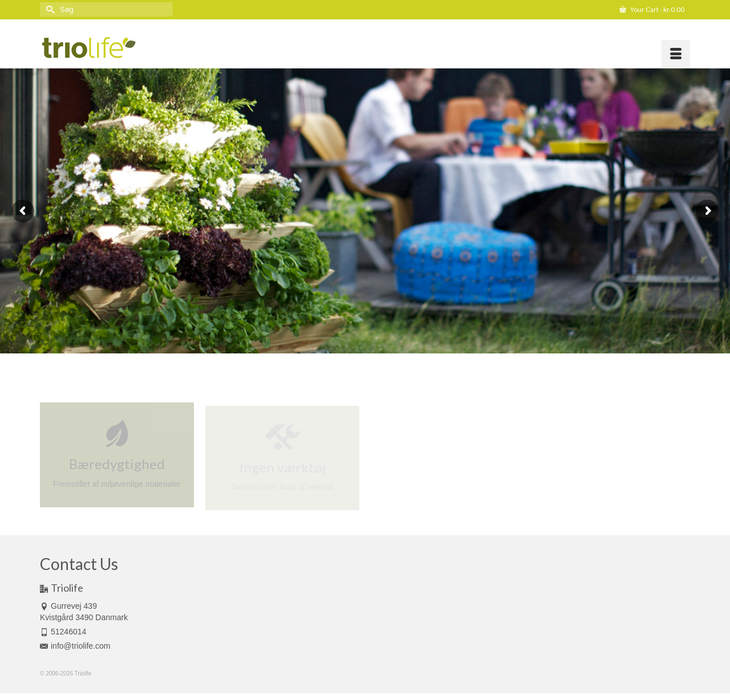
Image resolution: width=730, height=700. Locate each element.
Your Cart (652, 9)
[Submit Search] (48, 9)
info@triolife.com (75, 646)
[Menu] (676, 54)
